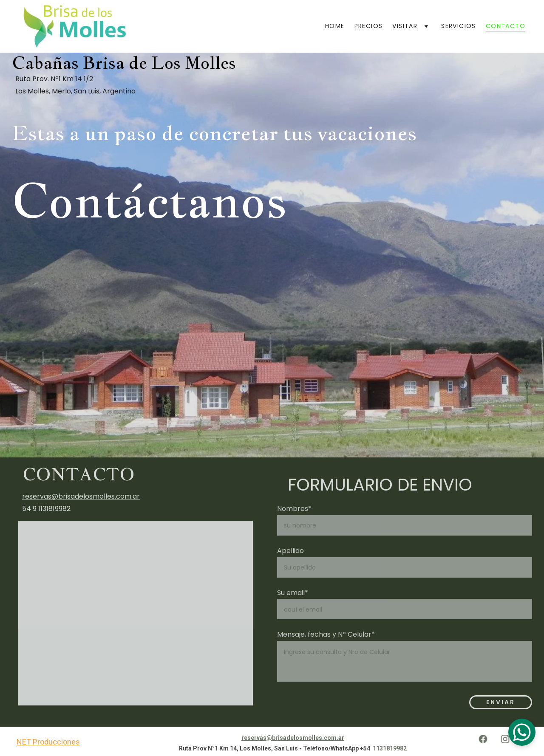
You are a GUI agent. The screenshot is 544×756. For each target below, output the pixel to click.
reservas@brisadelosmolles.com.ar (81, 496)
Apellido (290, 551)
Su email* (293, 593)
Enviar (501, 702)
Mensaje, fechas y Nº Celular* (326, 634)
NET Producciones (48, 742)
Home (335, 26)
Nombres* (294, 509)
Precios (369, 26)
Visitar (405, 26)
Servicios (459, 26)
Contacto (506, 26)
